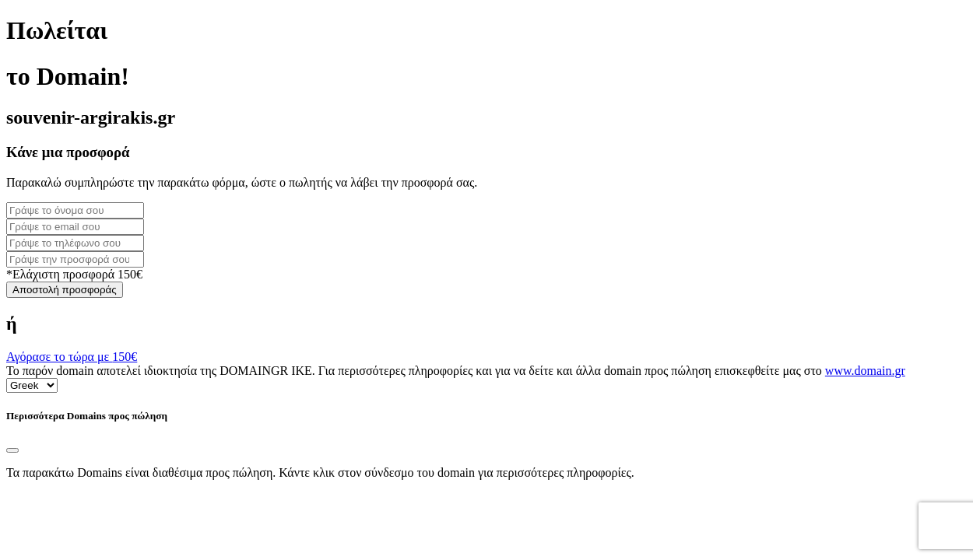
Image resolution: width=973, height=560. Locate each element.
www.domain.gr (865, 371)
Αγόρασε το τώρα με (72, 357)
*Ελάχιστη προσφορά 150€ (74, 274)
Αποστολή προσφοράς (65, 290)
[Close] (12, 450)
